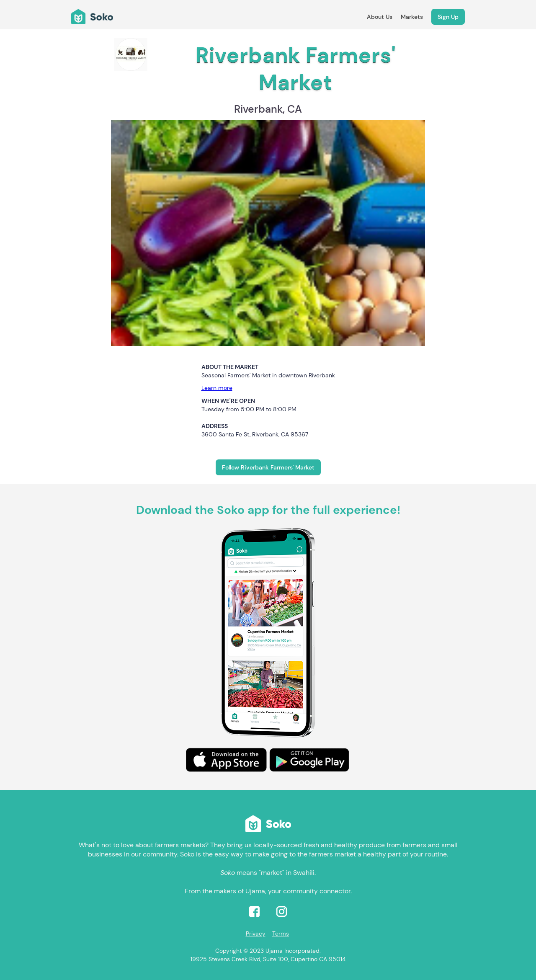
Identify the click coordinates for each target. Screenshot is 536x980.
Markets (412, 17)
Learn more (217, 388)
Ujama (255, 891)
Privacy (256, 934)
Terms (281, 934)
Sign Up (448, 17)
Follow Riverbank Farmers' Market (268, 467)
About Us (380, 17)
